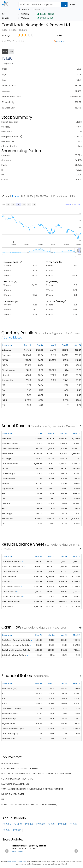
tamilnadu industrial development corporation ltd (32, 789)
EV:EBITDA (42, 196)
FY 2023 (29, 824)
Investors (39, 9)
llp (3, 799)
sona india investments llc (17, 779)
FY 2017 (17, 830)
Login (73, 4)
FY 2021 (51, 824)
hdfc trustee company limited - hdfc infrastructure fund (36, 774)
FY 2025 (7, 824)
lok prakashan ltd (12, 763)
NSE (5, 52)
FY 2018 (6, 830)
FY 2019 (74, 824)
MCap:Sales (59, 196)
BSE (11, 52)
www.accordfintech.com (17, 861)
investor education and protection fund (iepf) (29, 804)
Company (26, 9)
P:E (23, 196)
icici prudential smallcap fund (20, 768)
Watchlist (61, 42)
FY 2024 (18, 824)
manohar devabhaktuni (15, 784)
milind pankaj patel (13, 794)
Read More (17, 851)
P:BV (30, 196)
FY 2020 (62, 824)
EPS (73, 196)
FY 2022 (41, 824)
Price (15, 196)
